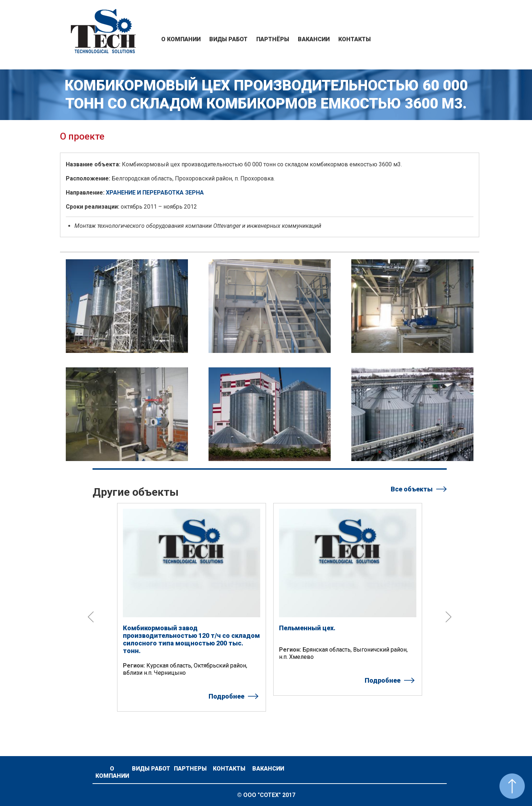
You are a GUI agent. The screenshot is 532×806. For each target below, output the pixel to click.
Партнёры (273, 39)
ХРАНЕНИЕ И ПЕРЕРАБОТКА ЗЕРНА (155, 193)
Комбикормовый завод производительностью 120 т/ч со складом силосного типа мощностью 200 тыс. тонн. (191, 639)
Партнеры (190, 769)
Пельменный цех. (307, 628)
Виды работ (228, 39)
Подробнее (226, 696)
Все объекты (412, 489)
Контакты (355, 39)
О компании (181, 39)
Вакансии (314, 39)
